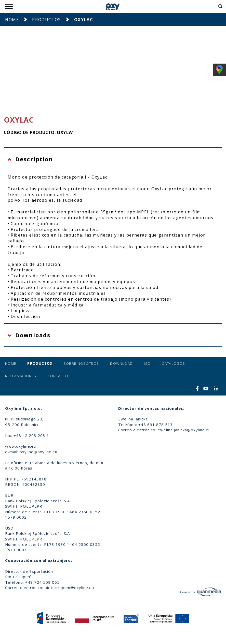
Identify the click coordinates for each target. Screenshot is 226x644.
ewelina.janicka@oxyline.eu (184, 430)
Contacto (58, 376)
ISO (147, 363)
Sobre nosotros (81, 363)
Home (12, 20)
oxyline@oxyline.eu (38, 452)
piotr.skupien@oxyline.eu (69, 588)
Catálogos (173, 363)
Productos (46, 20)
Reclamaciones (21, 376)
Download (121, 363)
